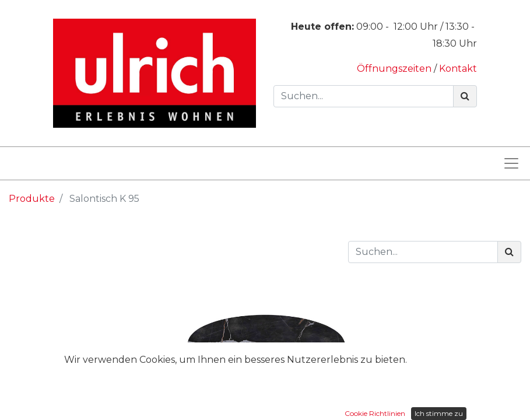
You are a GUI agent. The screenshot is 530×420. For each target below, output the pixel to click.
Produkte (32, 199)
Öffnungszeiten (395, 69)
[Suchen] (465, 96)
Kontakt (458, 69)
